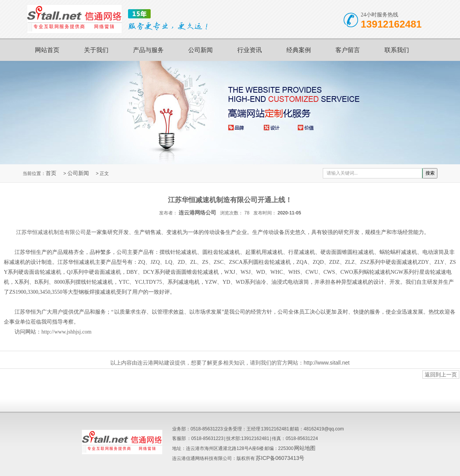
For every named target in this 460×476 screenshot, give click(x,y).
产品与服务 (148, 50)
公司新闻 (200, 50)
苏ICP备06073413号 (280, 458)
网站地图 (305, 448)
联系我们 (397, 50)
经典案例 (299, 50)
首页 (51, 173)
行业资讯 (250, 50)
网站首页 (47, 50)
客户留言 (348, 50)
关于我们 (96, 50)
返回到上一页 (441, 375)
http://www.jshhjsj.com (67, 332)
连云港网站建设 (156, 363)
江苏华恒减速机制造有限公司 (51, 232)
